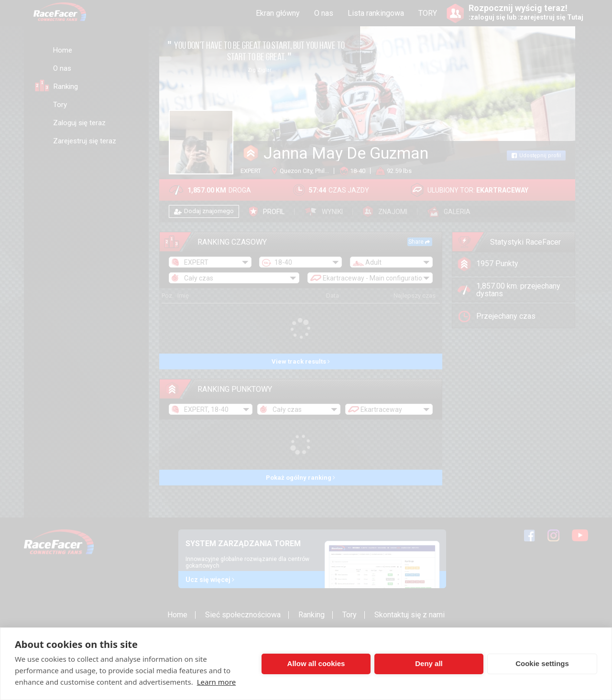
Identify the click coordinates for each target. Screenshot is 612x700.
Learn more (217, 682)
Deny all (429, 663)
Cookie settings (542, 663)
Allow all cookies (316, 663)
